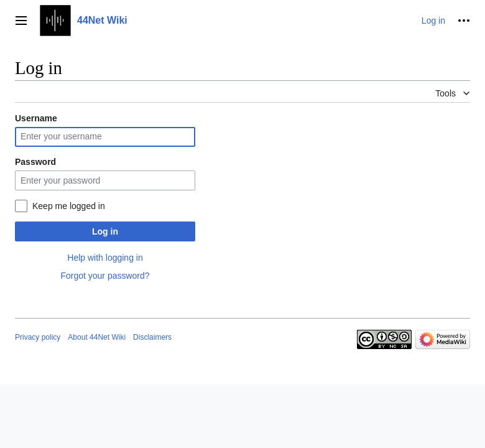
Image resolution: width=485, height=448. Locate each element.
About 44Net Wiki (97, 337)
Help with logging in (105, 258)
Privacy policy (38, 337)
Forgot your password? (105, 276)
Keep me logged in (69, 206)
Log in (105, 231)
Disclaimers (152, 337)
